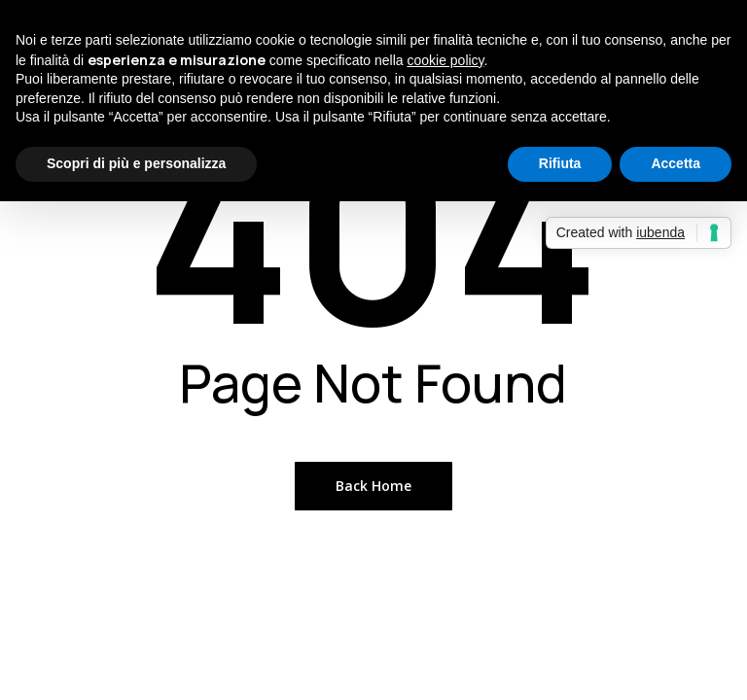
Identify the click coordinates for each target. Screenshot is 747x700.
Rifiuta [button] (560, 163)
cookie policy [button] (445, 60)
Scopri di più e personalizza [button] (136, 163)
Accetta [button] (676, 163)
